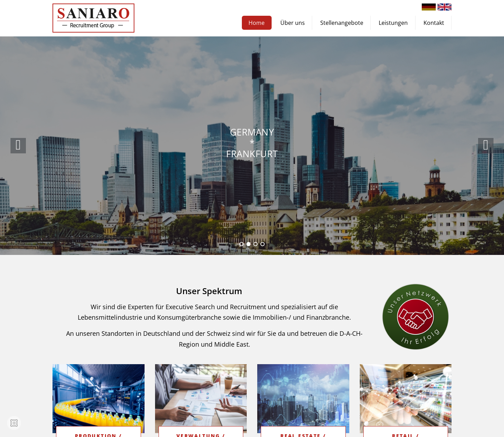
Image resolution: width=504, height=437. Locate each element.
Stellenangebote (342, 23)
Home (257, 23)
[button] (486, 146)
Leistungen (393, 23)
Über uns (293, 23)
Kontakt (434, 23)
